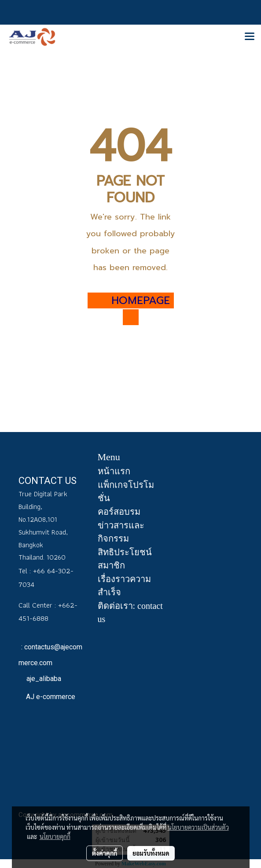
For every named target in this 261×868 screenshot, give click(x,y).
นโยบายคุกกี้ (55, 836)
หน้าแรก (114, 471)
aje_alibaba (43, 679)
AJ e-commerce (50, 697)
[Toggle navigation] (250, 37)
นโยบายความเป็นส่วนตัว (198, 827)
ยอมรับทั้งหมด (151, 853)
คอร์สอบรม (119, 512)
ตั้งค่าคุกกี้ (105, 853)
